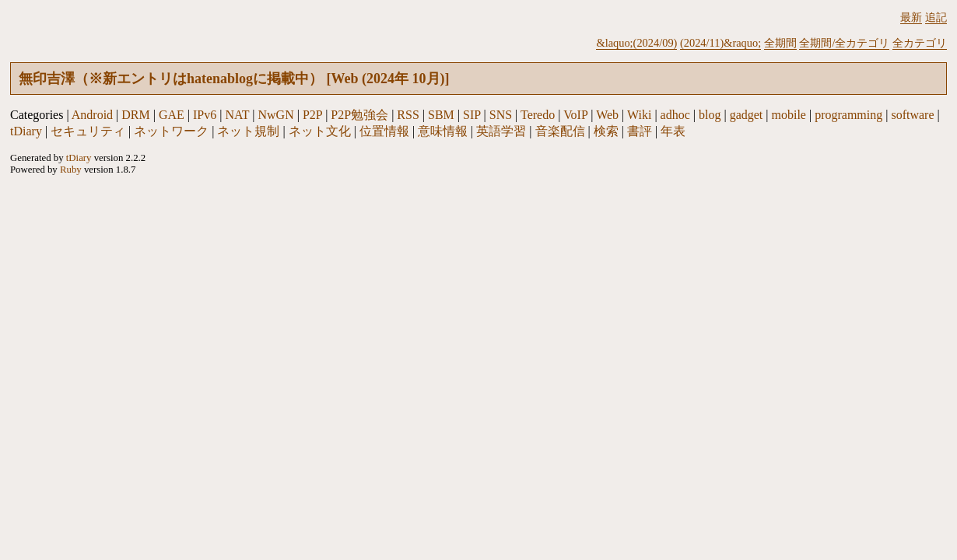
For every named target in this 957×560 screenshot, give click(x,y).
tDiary (26, 131)
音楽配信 (560, 131)
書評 (640, 131)
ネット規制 (248, 131)
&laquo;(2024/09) (636, 43)
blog (710, 115)
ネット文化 (320, 131)
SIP (472, 115)
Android (92, 115)
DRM (135, 115)
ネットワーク (171, 131)
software (912, 115)
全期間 (780, 43)
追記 (936, 17)
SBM (441, 115)
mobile (789, 115)
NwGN (276, 115)
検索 (606, 131)
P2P (312, 115)
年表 (673, 131)
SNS (501, 115)
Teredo (538, 115)
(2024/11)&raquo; (720, 43)
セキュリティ (88, 131)
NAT (237, 115)
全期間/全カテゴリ (844, 43)
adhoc (675, 115)
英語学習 (501, 131)
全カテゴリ (920, 43)
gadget (747, 115)
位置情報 (384, 131)
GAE (172, 115)
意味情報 (443, 131)
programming (848, 115)
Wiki (639, 115)
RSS (408, 115)
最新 (911, 17)
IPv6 (205, 115)
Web (607, 115)
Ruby (71, 170)
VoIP (575, 115)
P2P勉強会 (359, 115)
